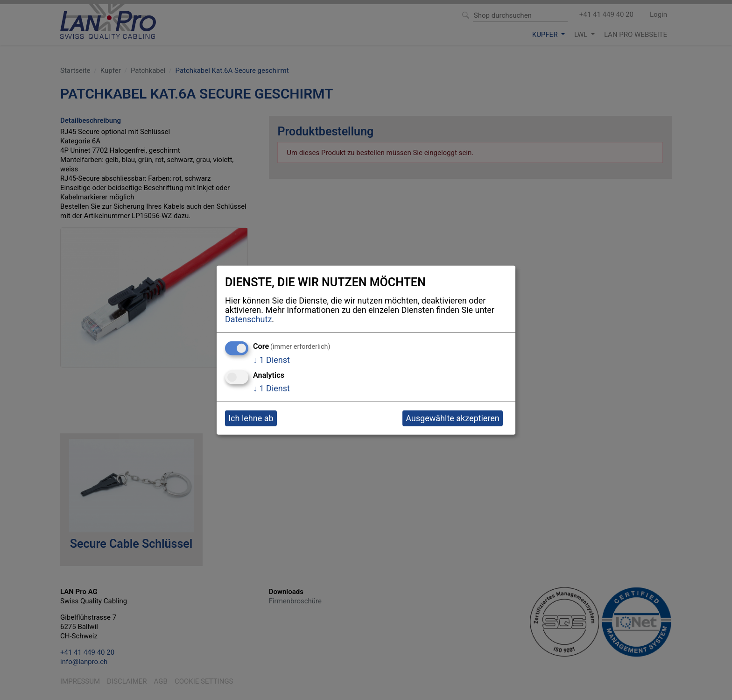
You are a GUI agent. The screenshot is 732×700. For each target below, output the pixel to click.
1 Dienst (271, 359)
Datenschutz (248, 319)
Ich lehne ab (251, 418)
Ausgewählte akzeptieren (453, 418)
